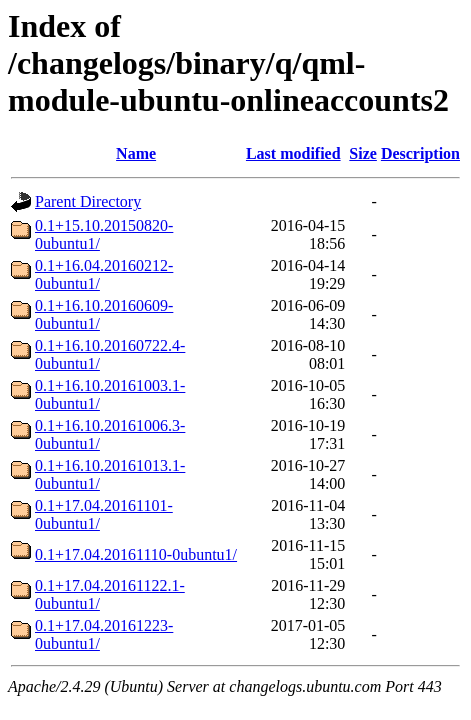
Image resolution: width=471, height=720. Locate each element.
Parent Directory (88, 201)
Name (136, 153)
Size (363, 153)
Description (420, 153)
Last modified (293, 153)
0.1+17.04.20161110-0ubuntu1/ (136, 554)
